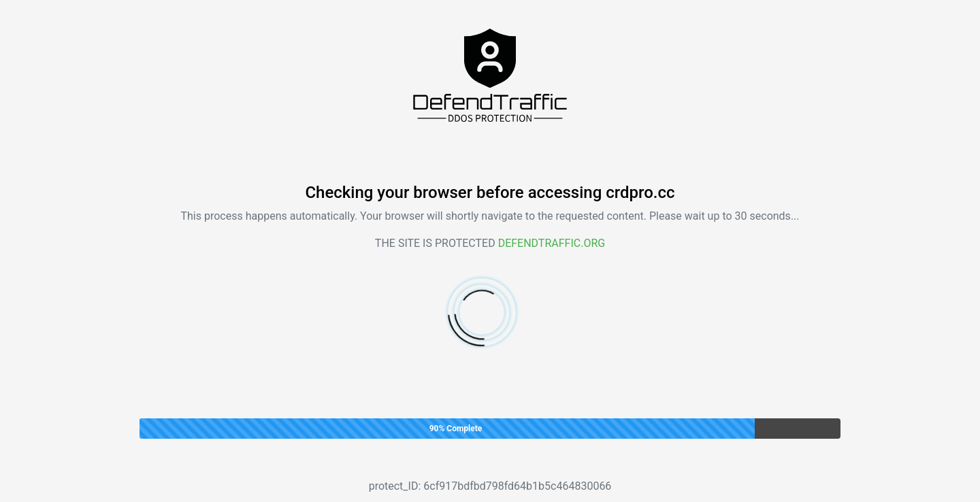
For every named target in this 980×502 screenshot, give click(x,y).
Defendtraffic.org (552, 243)
